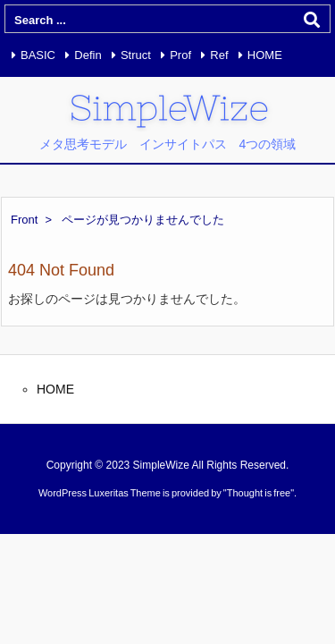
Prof (180, 55)
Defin (88, 55)
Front (24, 220)
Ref (219, 55)
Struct (136, 55)
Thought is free (259, 493)
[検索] (312, 20)
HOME (265, 55)
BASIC (38, 55)
